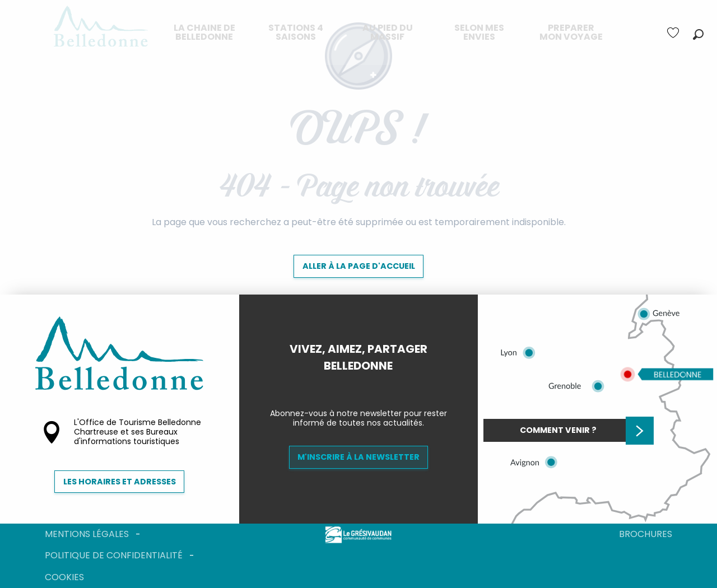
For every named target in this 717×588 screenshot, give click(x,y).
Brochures (646, 534)
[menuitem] (204, 32)
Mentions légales (87, 534)
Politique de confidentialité (114, 555)
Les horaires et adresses (120, 482)
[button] (698, 34)
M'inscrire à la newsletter (358, 457)
